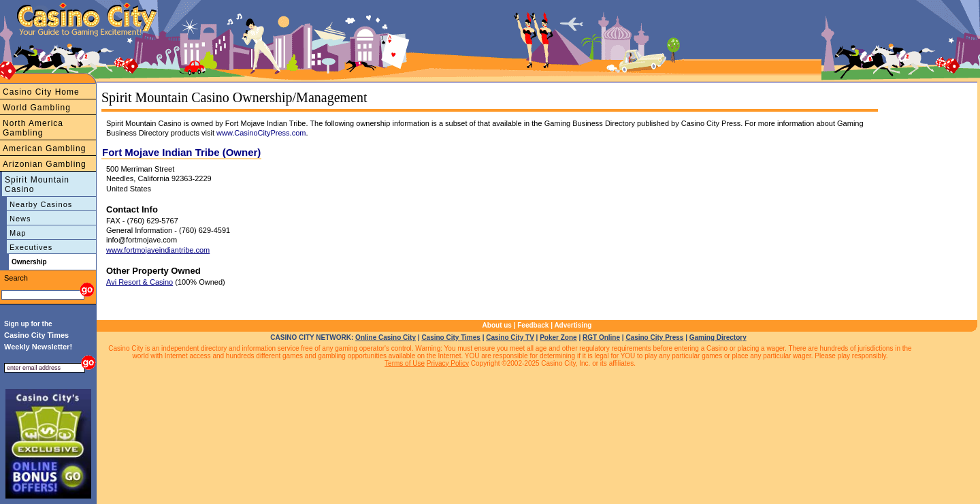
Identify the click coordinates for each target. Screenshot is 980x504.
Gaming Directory (718, 337)
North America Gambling (33, 128)
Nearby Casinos (41, 204)
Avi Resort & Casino (140, 282)
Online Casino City (386, 337)
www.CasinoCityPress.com (261, 133)
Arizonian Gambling (45, 164)
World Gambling (37, 108)
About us (497, 325)
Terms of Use (405, 363)
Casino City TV (510, 337)
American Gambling (44, 148)
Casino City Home (41, 92)
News (20, 219)
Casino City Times (451, 337)
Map (18, 233)
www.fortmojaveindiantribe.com (158, 250)
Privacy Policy (448, 363)
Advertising (573, 325)
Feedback (533, 325)
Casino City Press (654, 337)
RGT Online (601, 337)
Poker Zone (558, 337)
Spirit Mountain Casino (37, 185)
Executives (31, 247)
